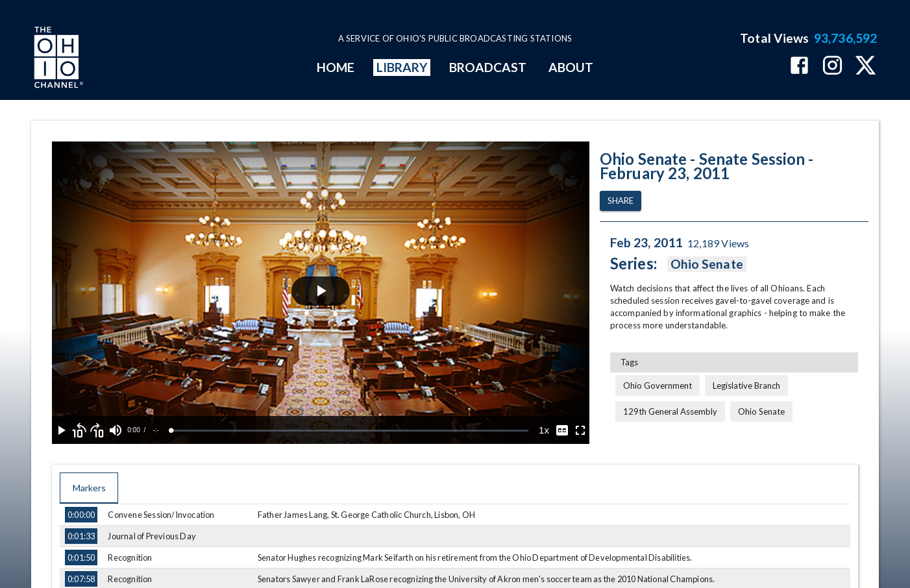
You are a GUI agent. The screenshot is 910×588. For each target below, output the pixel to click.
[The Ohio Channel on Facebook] (799, 67)
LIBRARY (402, 67)
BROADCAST (488, 67)
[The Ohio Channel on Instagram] (832, 67)
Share (621, 201)
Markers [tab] (89, 488)
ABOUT (571, 67)
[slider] (350, 431)
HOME (336, 67)
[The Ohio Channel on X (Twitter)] (866, 67)
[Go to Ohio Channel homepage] (57, 59)
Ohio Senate (707, 264)
